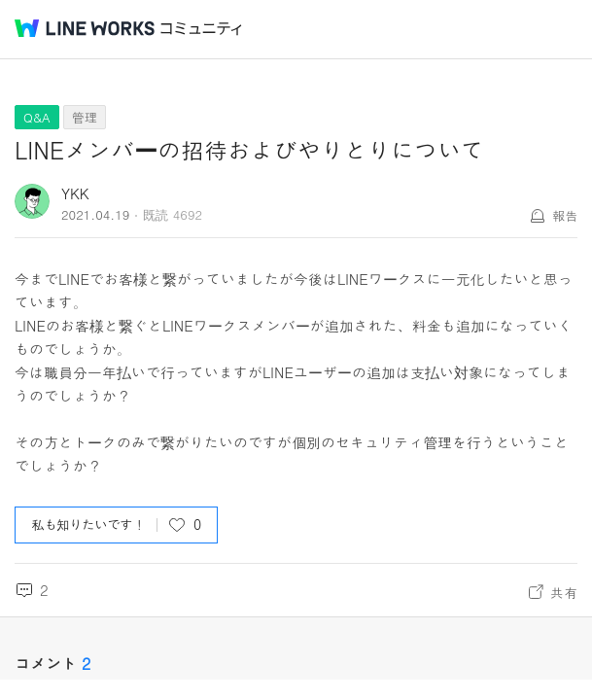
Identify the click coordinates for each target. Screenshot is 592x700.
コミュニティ (201, 29)
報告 (565, 215)
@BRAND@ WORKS (85, 28)
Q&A (37, 117)
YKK (75, 193)
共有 (564, 592)
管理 (85, 117)
